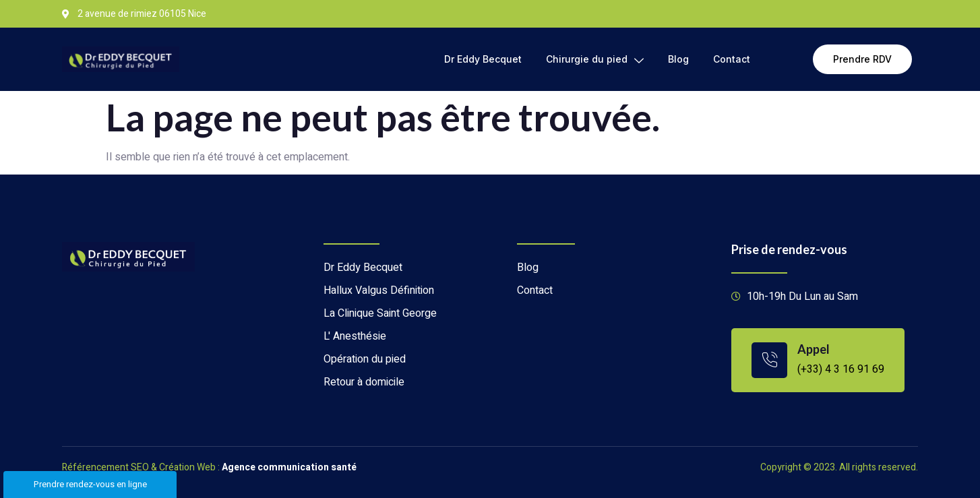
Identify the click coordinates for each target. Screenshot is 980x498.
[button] (862, 59)
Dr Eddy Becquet (483, 59)
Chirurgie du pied (595, 59)
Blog (678, 59)
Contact (732, 59)
